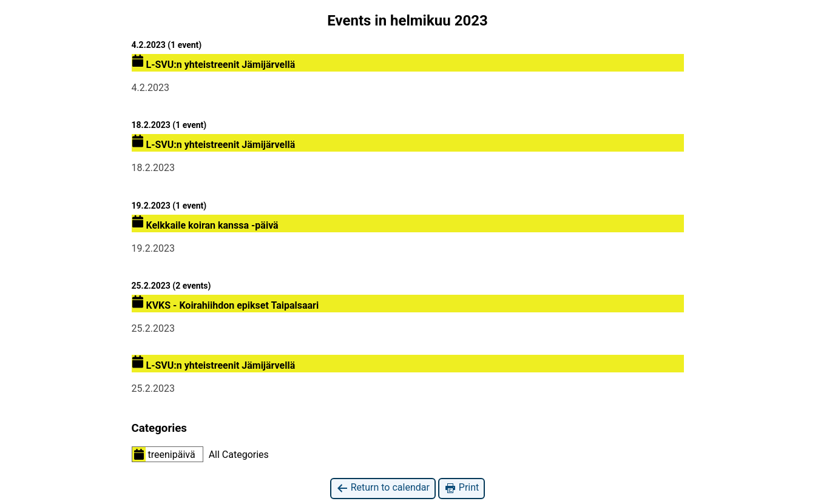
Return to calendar (383, 488)
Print (462, 488)
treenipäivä (164, 454)
